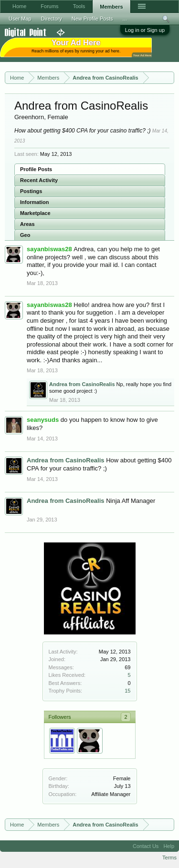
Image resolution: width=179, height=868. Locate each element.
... (125, 19)
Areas (27, 224)
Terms (169, 858)
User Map (20, 19)
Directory (52, 19)
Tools (79, 6)
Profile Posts (36, 169)
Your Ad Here (142, 55)
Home (19, 6)
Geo (25, 235)
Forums (49, 6)
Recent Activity (39, 180)
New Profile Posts (92, 19)
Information (35, 202)
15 (127, 691)
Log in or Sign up (145, 30)
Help (169, 846)
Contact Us (146, 846)
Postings (31, 191)
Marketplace (35, 213)
